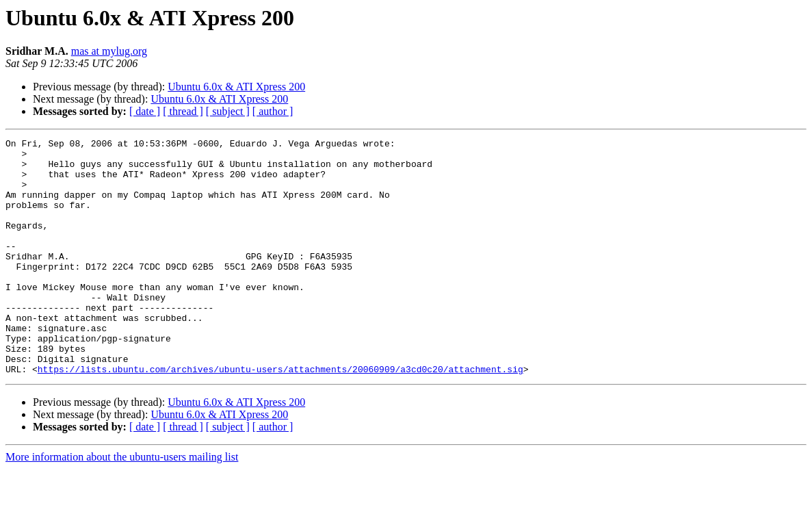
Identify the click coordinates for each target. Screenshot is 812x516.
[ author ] (273, 111)
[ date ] (145, 111)
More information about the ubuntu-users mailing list (122, 504)
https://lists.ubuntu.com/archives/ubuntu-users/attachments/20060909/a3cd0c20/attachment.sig (280, 416)
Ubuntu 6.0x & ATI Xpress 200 (236, 87)
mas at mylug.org (109, 51)
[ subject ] (228, 111)
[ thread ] (183, 111)
